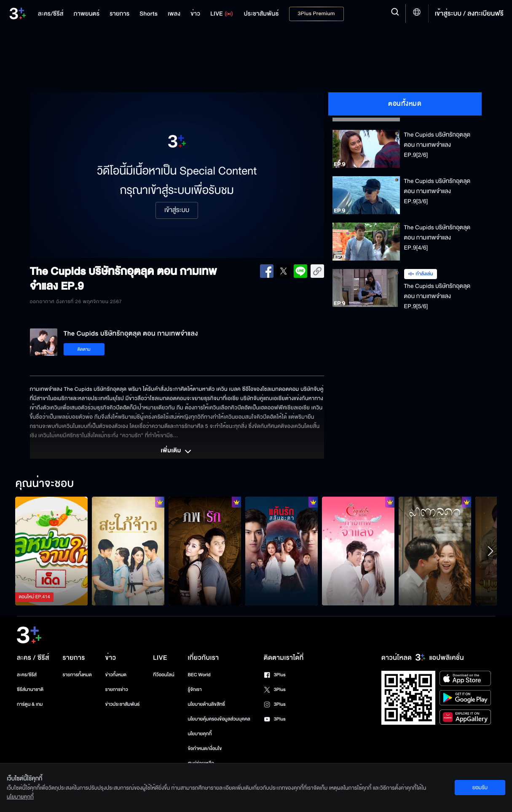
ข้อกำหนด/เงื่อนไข (205, 749)
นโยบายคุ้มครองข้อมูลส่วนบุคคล (219, 719)
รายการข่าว (117, 690)
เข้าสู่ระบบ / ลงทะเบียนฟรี (469, 13)
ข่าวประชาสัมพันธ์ (123, 704)
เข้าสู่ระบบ (177, 210)
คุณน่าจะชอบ (44, 484)
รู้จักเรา (194, 690)
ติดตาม (84, 349)
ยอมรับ (480, 788)
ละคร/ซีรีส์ (27, 675)
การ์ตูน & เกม (30, 704)
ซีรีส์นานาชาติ (30, 690)
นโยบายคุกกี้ (200, 734)
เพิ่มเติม (177, 452)
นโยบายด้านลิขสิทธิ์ (206, 704)
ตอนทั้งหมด (405, 104)
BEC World (199, 675)
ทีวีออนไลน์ (164, 675)
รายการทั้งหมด (77, 675)
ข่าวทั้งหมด (116, 675)
